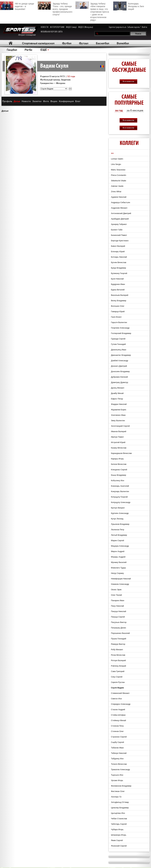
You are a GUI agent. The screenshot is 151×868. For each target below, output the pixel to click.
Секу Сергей (117, 677)
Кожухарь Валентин (120, 491)
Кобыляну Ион (118, 480)
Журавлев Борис (119, 410)
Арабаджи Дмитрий (120, 219)
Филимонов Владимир (121, 786)
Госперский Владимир (121, 333)
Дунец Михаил (118, 388)
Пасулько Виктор (119, 622)
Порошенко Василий (120, 633)
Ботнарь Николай (119, 257)
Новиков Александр (120, 584)
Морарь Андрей (118, 557)
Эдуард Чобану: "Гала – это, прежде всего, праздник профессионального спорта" (55, 9)
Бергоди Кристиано (120, 241)
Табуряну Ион (117, 759)
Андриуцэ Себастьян (120, 202)
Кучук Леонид (117, 519)
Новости (26, 101)
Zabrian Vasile (117, 186)
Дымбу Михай (117, 393)
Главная (11, 43)
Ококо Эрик (116, 590)
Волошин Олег (118, 306)
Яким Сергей (117, 840)
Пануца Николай (119, 611)
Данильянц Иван (119, 350)
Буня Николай (117, 279)
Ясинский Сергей (119, 846)
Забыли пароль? (134, 27)
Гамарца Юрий (118, 311)
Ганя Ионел (116, 317)
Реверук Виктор (118, 644)
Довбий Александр (120, 361)
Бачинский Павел (119, 235)
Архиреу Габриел (119, 224)
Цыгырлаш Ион (118, 813)
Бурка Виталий (118, 290)
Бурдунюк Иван (118, 284)
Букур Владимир (119, 268)
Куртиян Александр (120, 513)
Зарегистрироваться (117, 27)
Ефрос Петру (117, 399)
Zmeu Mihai (116, 192)
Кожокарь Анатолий (120, 486)
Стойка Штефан (118, 715)
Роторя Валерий (118, 660)
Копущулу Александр (121, 502)
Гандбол (12, 50)
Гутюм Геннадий (118, 344)
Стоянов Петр (117, 726)
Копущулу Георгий (119, 497)
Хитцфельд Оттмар (120, 802)
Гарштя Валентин (119, 322)
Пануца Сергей (118, 617)
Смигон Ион (116, 699)
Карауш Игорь (117, 459)
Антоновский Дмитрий (121, 213)
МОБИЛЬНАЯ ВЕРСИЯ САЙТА (52, 32)
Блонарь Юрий (118, 251)
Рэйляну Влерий (118, 666)
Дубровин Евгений (119, 377)
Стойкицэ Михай (118, 720)
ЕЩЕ (44, 50)
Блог (78, 101)
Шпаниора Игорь (119, 835)
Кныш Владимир (119, 475)
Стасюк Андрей (118, 710)
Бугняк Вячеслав (119, 262)
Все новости (128, 82)
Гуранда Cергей (118, 339)
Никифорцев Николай (121, 579)
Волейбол (123, 43)
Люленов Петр (118, 530)
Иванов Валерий (119, 431)
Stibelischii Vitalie (119, 181)
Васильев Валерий (120, 295)
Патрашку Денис (119, 628)
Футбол (67, 43)
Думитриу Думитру (120, 382)
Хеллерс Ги (116, 797)
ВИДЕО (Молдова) (86, 27)
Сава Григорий (118, 671)
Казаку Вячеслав (119, 448)
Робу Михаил (117, 650)
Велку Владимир (119, 301)
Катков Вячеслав (119, 464)
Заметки (37, 101)
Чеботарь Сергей (119, 824)
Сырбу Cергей (117, 742)
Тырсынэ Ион (117, 775)
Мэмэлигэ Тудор (118, 568)
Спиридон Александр (121, 704)
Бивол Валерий (118, 246)
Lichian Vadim (117, 159)
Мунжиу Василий (119, 562)
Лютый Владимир (119, 535)
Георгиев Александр (120, 328)
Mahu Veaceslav (118, 170)
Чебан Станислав (119, 819)
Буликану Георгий (119, 273)
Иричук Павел (117, 437)
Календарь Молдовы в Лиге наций (129, 6)
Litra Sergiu (116, 164)
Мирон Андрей (118, 551)
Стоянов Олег (117, 731)
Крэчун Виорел (118, 508)
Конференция (66, 101)
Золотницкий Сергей (120, 426)
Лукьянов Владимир (120, 524)
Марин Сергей (117, 540)
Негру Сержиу (117, 573)
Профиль (7, 101)
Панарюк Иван (118, 600)
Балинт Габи (117, 230)
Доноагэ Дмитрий (119, 366)
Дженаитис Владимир (121, 355)
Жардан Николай (119, 404)
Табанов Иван (117, 748)
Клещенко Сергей (119, 470)
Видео (54, 101)
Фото (46, 101)
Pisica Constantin (119, 175)
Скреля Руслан (118, 682)
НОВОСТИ (45, 27)
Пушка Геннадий (119, 639)
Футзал (84, 43)
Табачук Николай (119, 753)
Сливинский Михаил (120, 693)
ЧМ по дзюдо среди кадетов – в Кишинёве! (17, 6)
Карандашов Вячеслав (121, 453)
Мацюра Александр (120, 546)
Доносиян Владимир (120, 371)
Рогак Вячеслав (118, 655)
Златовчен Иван (118, 415)
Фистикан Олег (118, 791)
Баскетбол (103, 43)
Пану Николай (117, 606)
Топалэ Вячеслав (119, 764)
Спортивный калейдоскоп (38, 43)
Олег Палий (116, 595)
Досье (17, 101)
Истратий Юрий (118, 442)
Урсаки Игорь (117, 780)
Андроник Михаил (119, 208)
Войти (144, 27)
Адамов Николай (119, 197)
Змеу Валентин (118, 421)
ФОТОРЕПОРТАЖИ (57, 27)
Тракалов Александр (120, 769)
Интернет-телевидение (20, 31)
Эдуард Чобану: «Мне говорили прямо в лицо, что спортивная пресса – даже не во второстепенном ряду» (92, 11)
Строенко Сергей (119, 737)
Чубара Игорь (117, 829)
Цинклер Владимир (120, 808)
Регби (28, 50)
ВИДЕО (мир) (71, 27)
